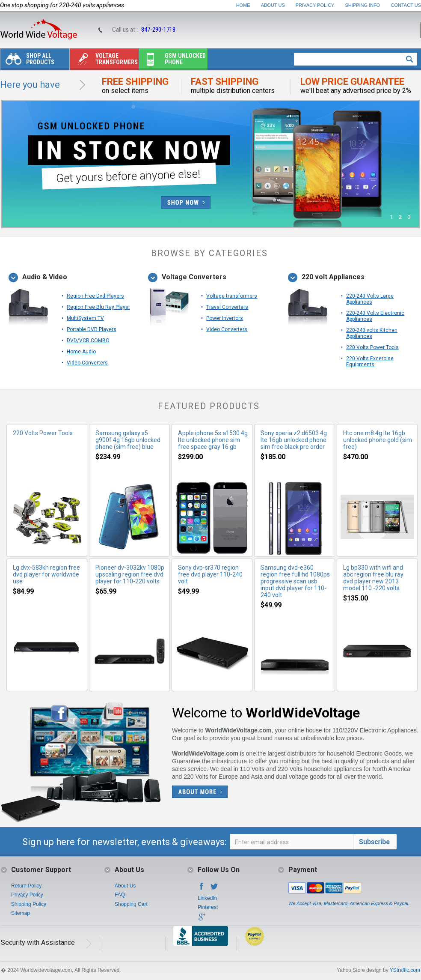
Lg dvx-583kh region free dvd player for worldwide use (46, 574)
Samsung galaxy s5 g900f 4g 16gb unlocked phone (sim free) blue (128, 440)
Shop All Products (27, 61)
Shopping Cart (131, 904)
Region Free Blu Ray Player (98, 307)
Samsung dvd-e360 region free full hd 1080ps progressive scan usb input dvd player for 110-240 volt (295, 581)
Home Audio (81, 352)
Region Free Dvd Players (95, 296)
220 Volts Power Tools (372, 347)
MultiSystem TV (85, 318)
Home (243, 5)
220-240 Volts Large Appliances (370, 299)
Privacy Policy (315, 5)
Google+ (202, 920)
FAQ (120, 895)
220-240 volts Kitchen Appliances (372, 333)
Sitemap (21, 913)
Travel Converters (227, 307)
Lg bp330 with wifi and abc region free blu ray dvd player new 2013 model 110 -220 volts (373, 578)
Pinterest (208, 907)
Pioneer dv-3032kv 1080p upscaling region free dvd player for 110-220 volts (130, 574)
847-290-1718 (158, 30)
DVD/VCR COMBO (88, 341)
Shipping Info (363, 5)
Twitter (214, 889)
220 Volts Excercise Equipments (370, 362)
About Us (273, 5)
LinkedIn (207, 898)
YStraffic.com (405, 970)
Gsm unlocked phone (172, 61)
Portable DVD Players (92, 329)
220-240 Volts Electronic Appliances (375, 316)
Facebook (202, 889)
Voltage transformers (104, 61)
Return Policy (26, 886)
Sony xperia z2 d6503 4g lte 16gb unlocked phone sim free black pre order (294, 440)
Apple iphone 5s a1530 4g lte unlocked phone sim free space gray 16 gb (213, 440)
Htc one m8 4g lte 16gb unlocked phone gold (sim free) (378, 440)
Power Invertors (225, 318)
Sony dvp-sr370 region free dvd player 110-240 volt (210, 574)
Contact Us (406, 5)
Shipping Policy (29, 904)
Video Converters (87, 363)
